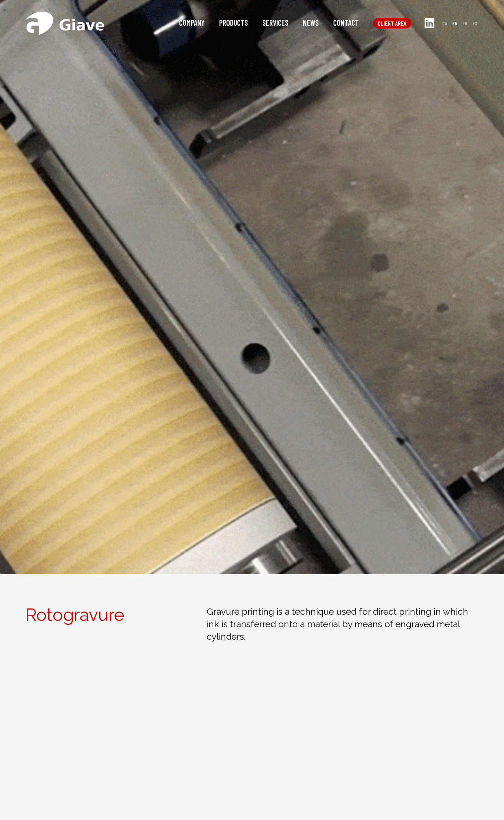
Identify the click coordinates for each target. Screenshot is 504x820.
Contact (346, 23)
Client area (392, 23)
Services (275, 23)
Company (192, 23)
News (311, 23)
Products (234, 23)
